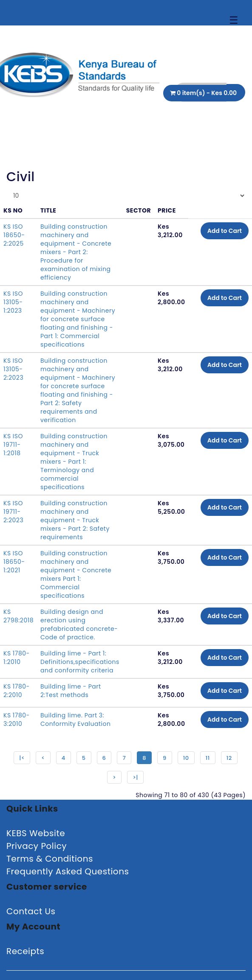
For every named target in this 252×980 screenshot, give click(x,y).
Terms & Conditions (50, 859)
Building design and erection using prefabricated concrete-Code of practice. (79, 624)
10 (186, 758)
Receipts (25, 951)
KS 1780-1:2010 (17, 658)
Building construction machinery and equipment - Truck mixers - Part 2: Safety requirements (75, 520)
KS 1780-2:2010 (17, 691)
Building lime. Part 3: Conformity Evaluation (75, 720)
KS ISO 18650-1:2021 (14, 562)
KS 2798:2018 (18, 616)
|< (22, 758)
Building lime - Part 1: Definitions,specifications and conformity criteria (80, 662)
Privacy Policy (37, 846)
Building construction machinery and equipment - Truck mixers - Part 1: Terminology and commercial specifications (74, 462)
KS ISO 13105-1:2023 (13, 302)
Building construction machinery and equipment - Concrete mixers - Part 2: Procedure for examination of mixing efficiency (76, 252)
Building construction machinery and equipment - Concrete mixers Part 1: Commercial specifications (76, 574)
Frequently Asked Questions (68, 871)
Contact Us (31, 911)
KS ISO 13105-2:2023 (13, 369)
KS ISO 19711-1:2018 (13, 445)
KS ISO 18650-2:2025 (14, 235)
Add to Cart (225, 231)
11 (208, 758)
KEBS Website (36, 833)
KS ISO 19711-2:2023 (13, 512)
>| (135, 777)
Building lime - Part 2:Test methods (71, 691)
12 (229, 758)
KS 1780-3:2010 (17, 720)
